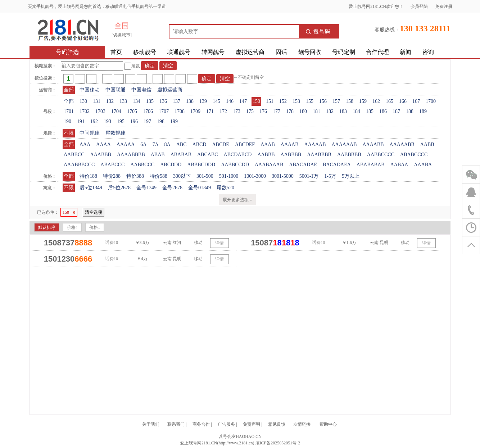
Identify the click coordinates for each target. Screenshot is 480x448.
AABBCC (74, 155)
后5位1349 (91, 188)
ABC (182, 144)
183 (343, 111)
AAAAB (290, 144)
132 (110, 101)
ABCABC (208, 155)
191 (81, 121)
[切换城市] (122, 35)
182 (330, 111)
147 (243, 101)
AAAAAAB (344, 144)
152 (283, 101)
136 (163, 101)
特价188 (88, 176)
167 (416, 101)
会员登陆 (419, 6)
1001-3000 (255, 176)
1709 (195, 111)
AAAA (103, 144)
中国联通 (116, 90)
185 (370, 111)
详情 (219, 243)
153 (296, 101)
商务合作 (201, 424)
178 (290, 111)
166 (403, 101)
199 (174, 121)
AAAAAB (315, 144)
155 (310, 101)
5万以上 (351, 176)
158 (350, 101)
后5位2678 (119, 188)
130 (83, 101)
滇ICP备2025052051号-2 (278, 443)
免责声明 (252, 424)
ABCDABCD (238, 155)
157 (336, 101)
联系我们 (176, 424)
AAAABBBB (131, 155)
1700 (431, 101)
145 (216, 101)
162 (376, 101)
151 (270, 101)
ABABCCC (112, 165)
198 (161, 121)
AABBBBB (349, 155)
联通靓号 (179, 52)
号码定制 (344, 52)
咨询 (428, 52)
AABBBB (291, 155)
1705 (132, 111)
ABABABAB (371, 165)
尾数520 (225, 188)
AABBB (266, 155)
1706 (148, 111)
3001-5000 (283, 176)
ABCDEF (245, 144)
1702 (85, 111)
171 (210, 111)
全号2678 (172, 188)
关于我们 (151, 424)
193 (107, 121)
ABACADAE (303, 165)
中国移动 (90, 90)
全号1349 (146, 188)
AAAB (268, 144)
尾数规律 (116, 133)
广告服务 (226, 424)
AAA (85, 144)
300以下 (182, 176)
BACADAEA (337, 165)
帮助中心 (328, 424)
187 (396, 111)
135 (150, 101)
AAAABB (373, 144)
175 (250, 111)
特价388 (135, 176)
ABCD (200, 144)
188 (410, 111)
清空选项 (94, 212)
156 (323, 101)
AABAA (399, 165)
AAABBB (101, 155)
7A (155, 144)
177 (277, 111)
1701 (69, 111)
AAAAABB (402, 144)
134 (137, 101)
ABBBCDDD (201, 165)
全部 (69, 90)
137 (176, 101)
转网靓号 (213, 52)
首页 (116, 52)
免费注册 (444, 6)
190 (67, 121)
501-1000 (229, 176)
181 (316, 111)
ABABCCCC (414, 155)
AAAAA (126, 144)
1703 (100, 111)
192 (94, 121)
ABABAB (181, 155)
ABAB (158, 155)
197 (147, 121)
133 (123, 101)
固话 (281, 52)
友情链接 (302, 424)
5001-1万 (309, 176)
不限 (69, 133)
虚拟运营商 (250, 52)
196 (134, 121)
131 (97, 101)
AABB (427, 144)
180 (303, 111)
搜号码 (318, 31)
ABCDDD (171, 165)
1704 (116, 111)
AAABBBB (319, 155)
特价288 (112, 176)
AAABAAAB (269, 165)
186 (383, 111)
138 (190, 101)
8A (167, 144)
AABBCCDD (235, 165)
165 (390, 101)
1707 (164, 111)
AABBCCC (142, 165)
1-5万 (330, 176)
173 (237, 111)
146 (230, 101)
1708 (180, 111)
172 (223, 111)
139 (203, 101)
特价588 (159, 176)
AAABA (423, 165)
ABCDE (220, 144)
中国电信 (141, 90)
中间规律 (90, 133)
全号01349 (200, 188)
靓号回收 (310, 52)
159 (363, 101)
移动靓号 (145, 52)
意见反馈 (277, 424)
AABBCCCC (381, 155)
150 (256, 101)
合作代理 (377, 52)
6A (143, 144)
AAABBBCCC (79, 165)
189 (423, 111)
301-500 (205, 176)
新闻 (406, 52)
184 (356, 111)
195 (121, 121)
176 (263, 111)
